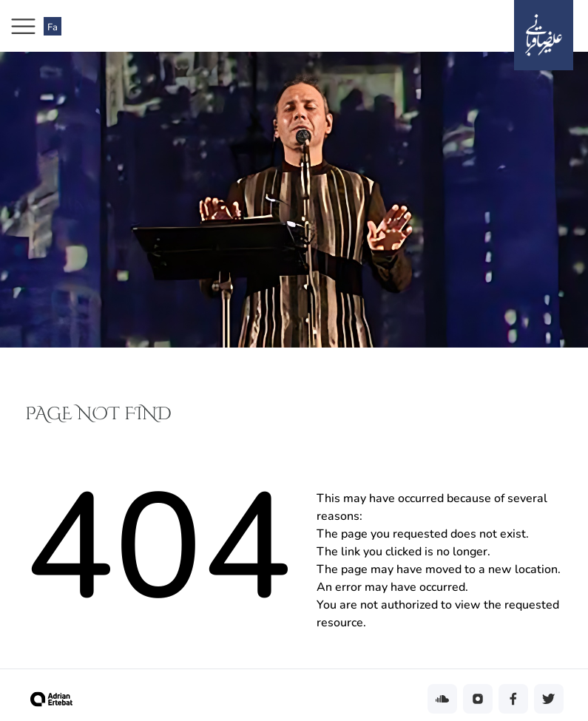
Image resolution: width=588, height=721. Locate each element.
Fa (53, 27)
